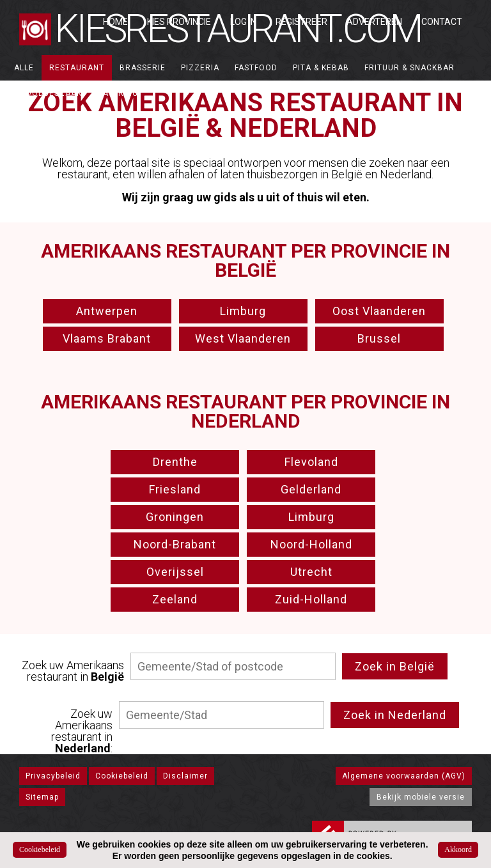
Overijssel (175, 572)
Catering (118, 93)
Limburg (243, 311)
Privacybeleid (53, 776)
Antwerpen (107, 311)
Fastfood (256, 68)
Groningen (175, 517)
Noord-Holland (311, 544)
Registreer (301, 22)
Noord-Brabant (175, 544)
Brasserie (143, 68)
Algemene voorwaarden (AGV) (404, 776)
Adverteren (374, 22)
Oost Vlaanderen (379, 311)
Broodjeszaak (48, 93)
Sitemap (42, 797)
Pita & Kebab (321, 68)
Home (115, 22)
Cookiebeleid (122, 776)
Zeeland (175, 599)
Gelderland (311, 489)
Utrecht (311, 572)
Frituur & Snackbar (409, 68)
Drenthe (175, 462)
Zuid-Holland (311, 599)
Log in (243, 22)
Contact (442, 22)
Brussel (379, 338)
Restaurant (77, 68)
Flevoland (311, 462)
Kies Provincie (179, 22)
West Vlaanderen (243, 338)
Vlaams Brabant (107, 338)
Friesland (175, 489)
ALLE (24, 68)
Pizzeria (200, 68)
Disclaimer (185, 776)
